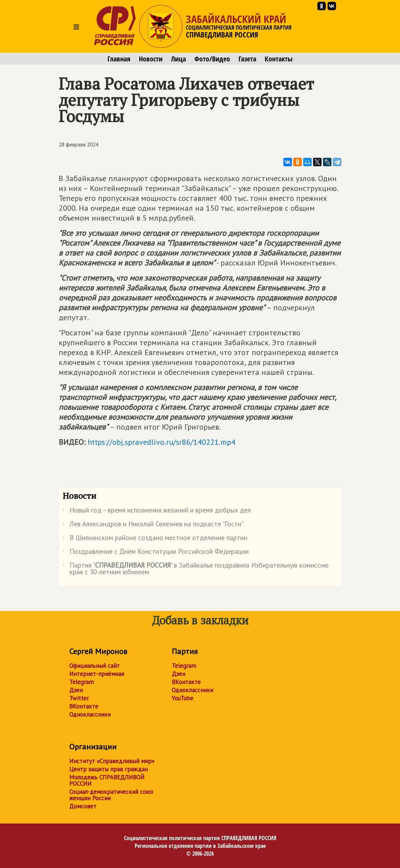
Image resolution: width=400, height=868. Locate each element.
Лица (178, 59)
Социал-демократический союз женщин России (111, 795)
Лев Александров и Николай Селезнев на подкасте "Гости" (153, 525)
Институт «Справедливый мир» (112, 761)
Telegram (81, 682)
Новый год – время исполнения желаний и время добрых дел (157, 511)
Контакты (279, 59)
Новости (151, 59)
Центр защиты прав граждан (108, 769)
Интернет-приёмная (97, 674)
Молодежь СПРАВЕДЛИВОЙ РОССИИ (107, 780)
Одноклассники (90, 714)
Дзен (76, 690)
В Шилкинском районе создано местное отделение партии (155, 539)
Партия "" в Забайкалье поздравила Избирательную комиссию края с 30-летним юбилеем (196, 569)
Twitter (79, 698)
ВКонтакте (84, 706)
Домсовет (83, 806)
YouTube (183, 698)
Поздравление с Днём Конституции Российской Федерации (156, 553)
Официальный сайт (95, 666)
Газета (247, 59)
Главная (119, 59)
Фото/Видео (212, 59)
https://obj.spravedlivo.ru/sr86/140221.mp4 (161, 442)
